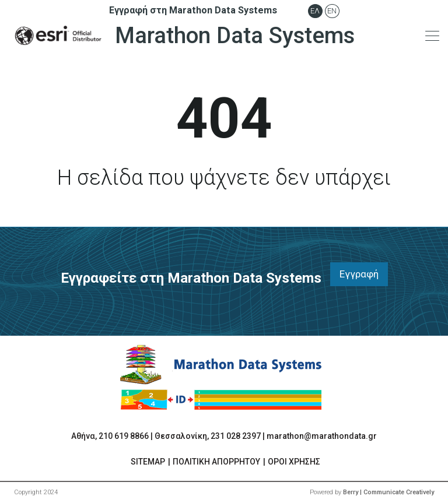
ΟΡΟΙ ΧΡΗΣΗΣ (294, 462)
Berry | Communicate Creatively (388, 492)
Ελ (315, 11)
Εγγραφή (359, 274)
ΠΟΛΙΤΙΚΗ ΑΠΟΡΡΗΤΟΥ (216, 462)
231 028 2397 (236, 436)
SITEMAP (148, 462)
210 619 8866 (124, 436)
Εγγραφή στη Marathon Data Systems (193, 10)
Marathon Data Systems (182, 36)
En (332, 11)
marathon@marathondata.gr (322, 436)
